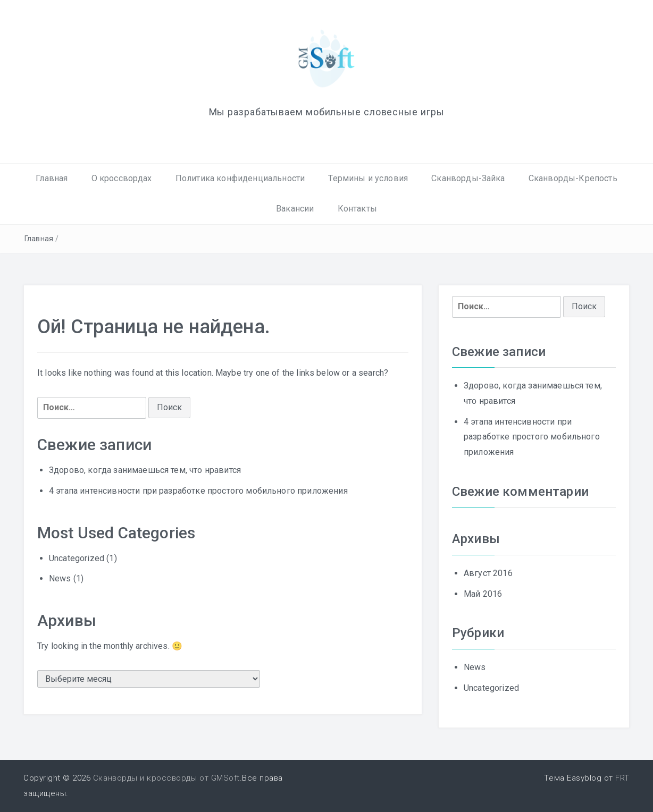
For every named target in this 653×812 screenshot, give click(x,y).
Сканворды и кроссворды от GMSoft (166, 778)
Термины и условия (368, 178)
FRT (622, 778)
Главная (52, 178)
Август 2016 (488, 573)
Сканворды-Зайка (468, 178)
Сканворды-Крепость (573, 178)
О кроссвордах (122, 178)
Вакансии (295, 209)
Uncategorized (77, 558)
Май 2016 (483, 594)
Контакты (357, 209)
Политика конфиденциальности (240, 178)
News (60, 578)
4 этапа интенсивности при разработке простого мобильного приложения (198, 491)
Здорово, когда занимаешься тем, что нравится (145, 470)
